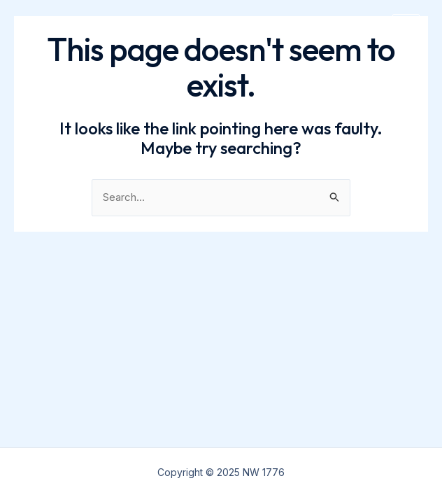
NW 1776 (58, 28)
